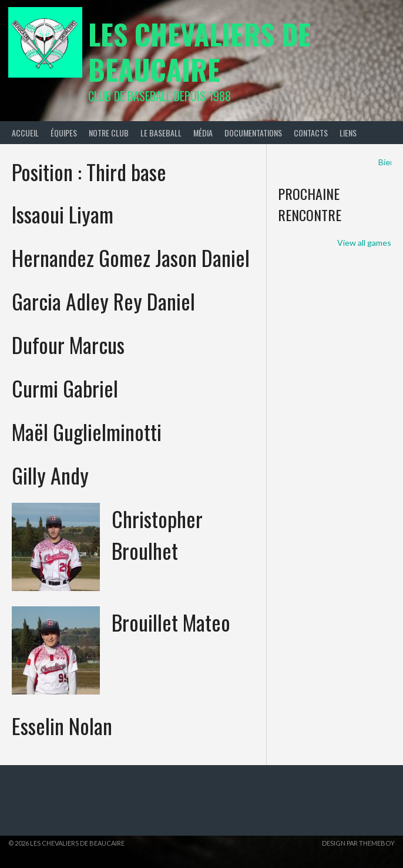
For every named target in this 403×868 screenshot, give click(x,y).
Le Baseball (161, 133)
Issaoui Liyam (63, 214)
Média (203, 133)
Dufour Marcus (68, 344)
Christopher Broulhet (157, 534)
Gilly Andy (50, 475)
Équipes (64, 133)
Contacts (311, 133)
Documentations (253, 133)
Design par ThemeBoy (358, 843)
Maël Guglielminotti (87, 431)
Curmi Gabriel (65, 388)
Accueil (25, 133)
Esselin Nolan (62, 725)
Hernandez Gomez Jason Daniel (131, 257)
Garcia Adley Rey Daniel (103, 301)
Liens (348, 133)
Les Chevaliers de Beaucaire (199, 51)
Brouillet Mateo (171, 622)
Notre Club (109, 133)
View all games (364, 243)
